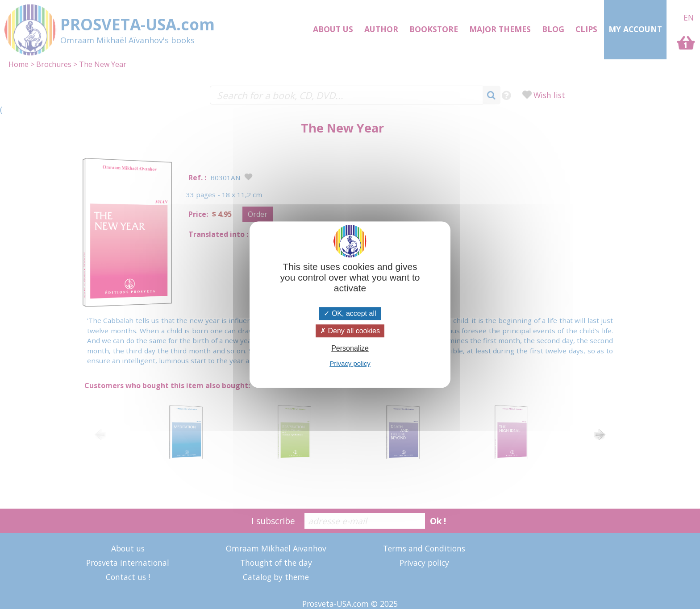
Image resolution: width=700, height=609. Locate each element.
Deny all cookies (350, 331)
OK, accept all (350, 313)
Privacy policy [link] (350, 363)
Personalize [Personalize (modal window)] (350, 348)
